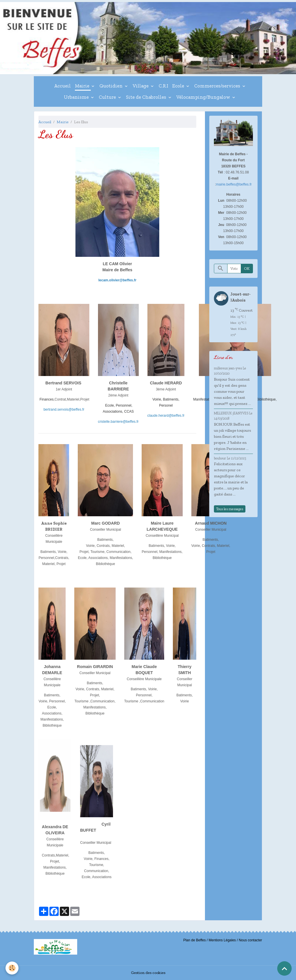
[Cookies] (12, 968)
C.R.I (163, 86)
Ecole (179, 86)
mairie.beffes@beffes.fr (234, 184)
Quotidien (112, 86)
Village (141, 86)
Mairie (83, 86)
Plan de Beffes (195, 940)
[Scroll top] (284, 968)
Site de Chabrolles (147, 97)
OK (247, 269)
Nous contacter (250, 940)
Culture (108, 97)
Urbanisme (77, 97)
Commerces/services (218, 86)
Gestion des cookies (148, 973)
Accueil (62, 86)
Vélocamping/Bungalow (204, 97)
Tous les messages (230, 509)
